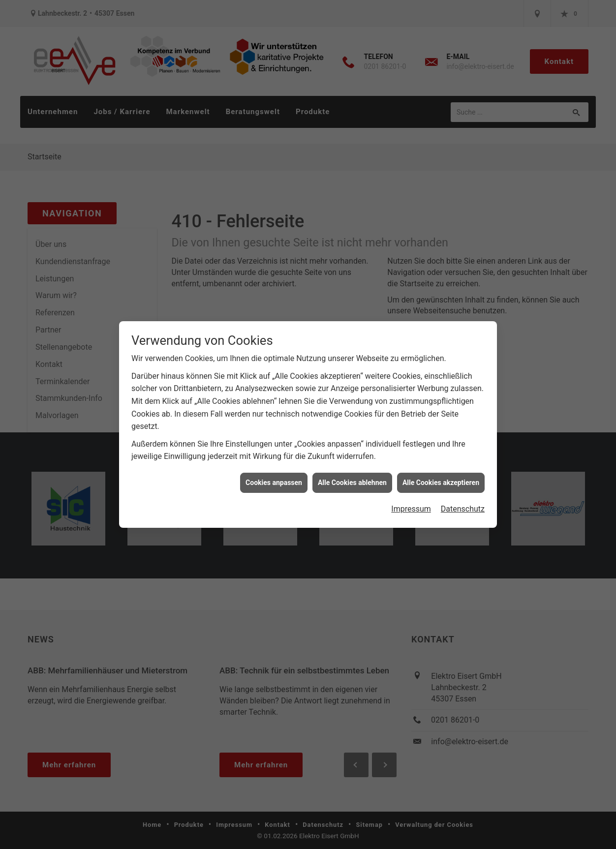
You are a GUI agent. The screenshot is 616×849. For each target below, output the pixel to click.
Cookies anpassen (274, 473)
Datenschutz (463, 500)
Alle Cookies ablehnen (352, 473)
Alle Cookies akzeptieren (441, 473)
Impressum (411, 500)
